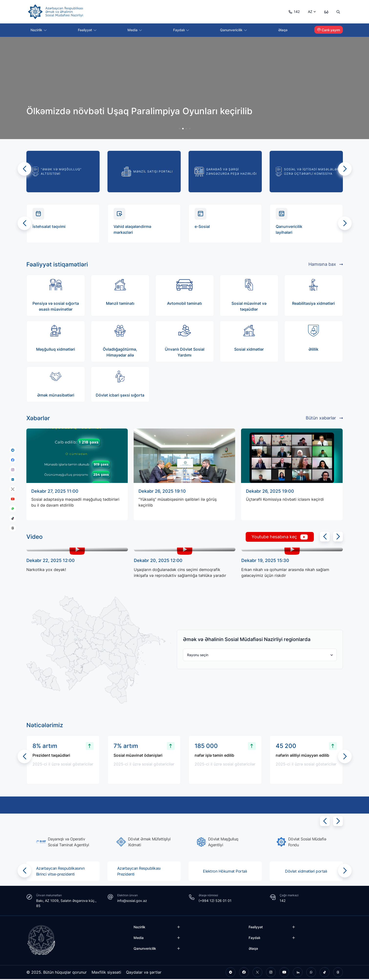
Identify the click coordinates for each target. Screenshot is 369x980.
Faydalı (182, 30)
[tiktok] (13, 518)
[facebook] (13, 460)
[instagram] (13, 470)
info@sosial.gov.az (132, 902)
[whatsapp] (13, 509)
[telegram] (13, 450)
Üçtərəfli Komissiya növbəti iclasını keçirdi (285, 501)
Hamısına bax (326, 265)
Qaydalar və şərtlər (144, 973)
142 (292, 12)
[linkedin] (13, 479)
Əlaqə (283, 30)
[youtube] (13, 499)
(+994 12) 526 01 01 (215, 902)
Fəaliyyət (88, 30)
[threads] (13, 528)
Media (136, 30)
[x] (13, 489)
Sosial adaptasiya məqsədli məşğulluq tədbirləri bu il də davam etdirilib (75, 504)
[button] (24, 169)
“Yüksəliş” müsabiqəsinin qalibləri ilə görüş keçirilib (178, 504)
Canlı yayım (329, 30)
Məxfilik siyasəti (107, 973)
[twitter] (257, 973)
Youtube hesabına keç (276, 538)
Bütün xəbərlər (324, 419)
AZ (309, 12)
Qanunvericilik (234, 30)
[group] (185, 122)
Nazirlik (39, 30)
